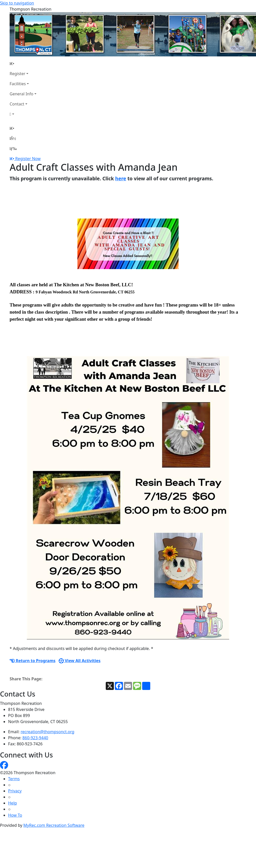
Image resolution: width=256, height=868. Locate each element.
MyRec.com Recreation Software (54, 825)
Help (13, 803)
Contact (17, 104)
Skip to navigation (17, 3)
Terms (14, 779)
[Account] (23, 114)
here (121, 178)
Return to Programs (33, 661)
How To (15, 815)
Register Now (28, 159)
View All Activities (80, 661)
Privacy (15, 791)
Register (17, 74)
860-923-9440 (35, 738)
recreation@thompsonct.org (48, 732)
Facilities (18, 84)
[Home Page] (23, 63)
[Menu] (13, 148)
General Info (22, 94)
